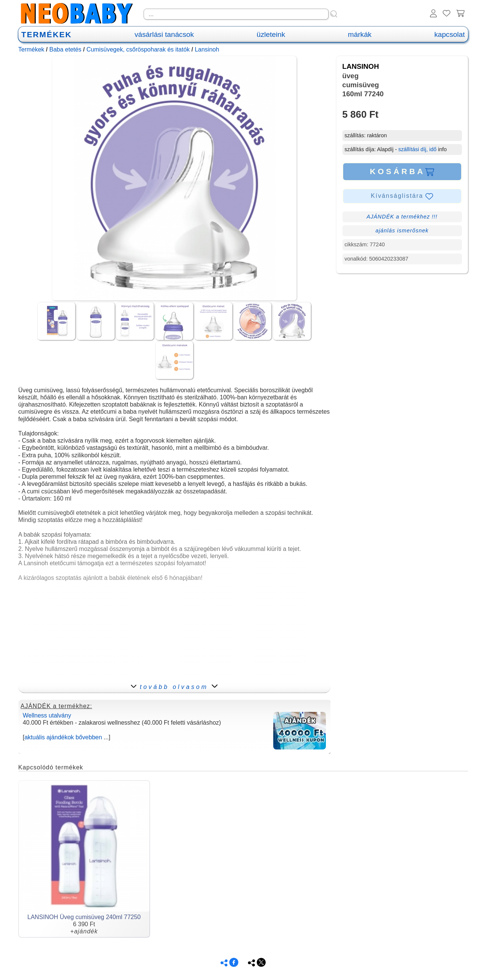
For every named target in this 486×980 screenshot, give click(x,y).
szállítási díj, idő (418, 149)
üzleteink (271, 34)
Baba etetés (65, 49)
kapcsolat (449, 34)
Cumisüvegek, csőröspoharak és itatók (138, 49)
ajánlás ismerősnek (402, 231)
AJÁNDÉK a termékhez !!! (402, 217)
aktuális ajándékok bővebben (63, 737)
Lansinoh (207, 49)
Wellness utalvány (47, 715)
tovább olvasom (174, 687)
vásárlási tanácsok (164, 34)
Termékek (31, 49)
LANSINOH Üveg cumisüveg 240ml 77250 (84, 917)
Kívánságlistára (402, 196)
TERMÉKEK (47, 34)
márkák (360, 34)
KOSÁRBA (402, 171)
